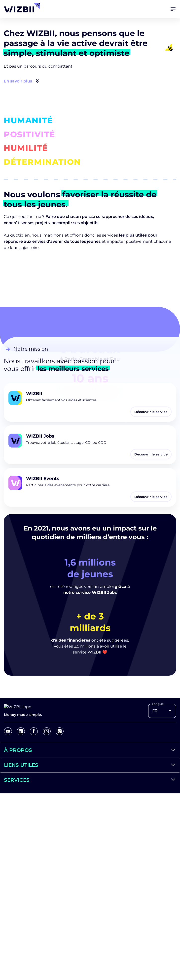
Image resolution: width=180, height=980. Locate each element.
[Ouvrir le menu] (173, 9)
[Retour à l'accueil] (20, 8)
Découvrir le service (151, 412)
